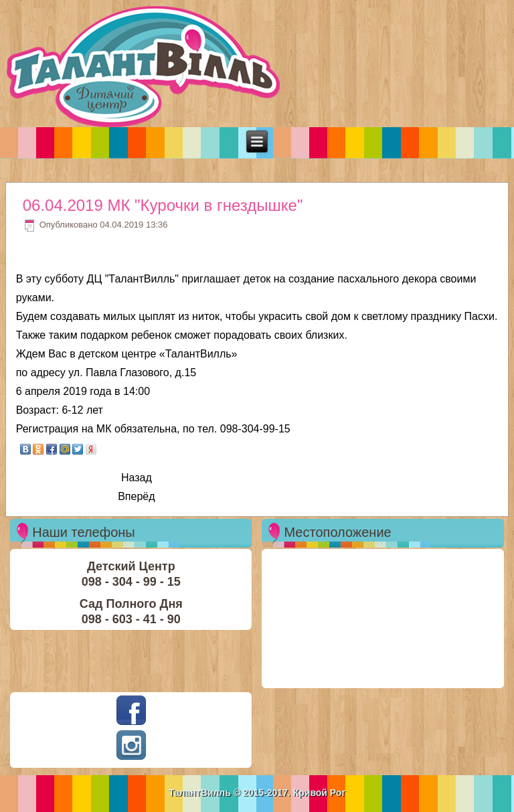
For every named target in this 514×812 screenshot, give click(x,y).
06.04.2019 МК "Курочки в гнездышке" (163, 205)
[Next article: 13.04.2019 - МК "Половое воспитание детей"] (136, 497)
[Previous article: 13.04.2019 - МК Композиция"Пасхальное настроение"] (137, 478)
